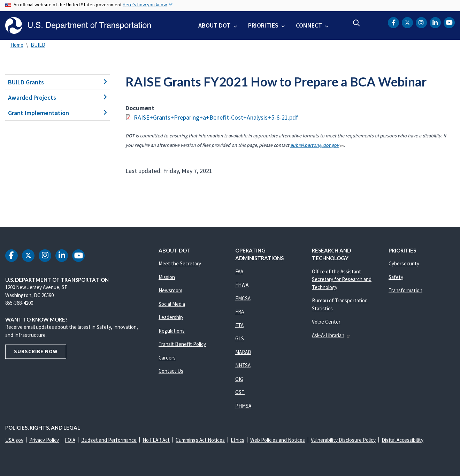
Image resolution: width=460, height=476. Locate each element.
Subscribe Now (36, 351)
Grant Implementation (58, 113)
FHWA (242, 285)
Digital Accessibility (402, 440)
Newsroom (170, 290)
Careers (167, 358)
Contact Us (171, 371)
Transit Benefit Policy (182, 344)
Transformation (405, 290)
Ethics (237, 440)
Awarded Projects (58, 97)
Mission (167, 277)
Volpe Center (326, 322)
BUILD (38, 45)
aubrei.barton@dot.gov (317, 145)
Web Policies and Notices (278, 440)
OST (240, 392)
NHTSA (243, 365)
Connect (309, 25)
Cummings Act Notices (200, 440)
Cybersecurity (404, 263)
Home (17, 45)
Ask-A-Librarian (331, 335)
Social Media (172, 304)
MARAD (243, 352)
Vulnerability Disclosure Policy (343, 440)
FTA (239, 325)
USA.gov (14, 440)
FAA (239, 271)
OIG (239, 379)
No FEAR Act (156, 440)
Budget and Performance (109, 440)
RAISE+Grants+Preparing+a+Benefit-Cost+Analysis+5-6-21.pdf (216, 117)
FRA (240, 312)
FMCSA (243, 298)
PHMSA (243, 406)
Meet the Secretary (180, 263)
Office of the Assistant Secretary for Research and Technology (342, 279)
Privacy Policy (44, 440)
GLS (240, 338)
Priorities (263, 25)
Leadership (171, 317)
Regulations (172, 331)
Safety (396, 277)
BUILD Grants (58, 82)
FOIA (70, 440)
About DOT (214, 25)
